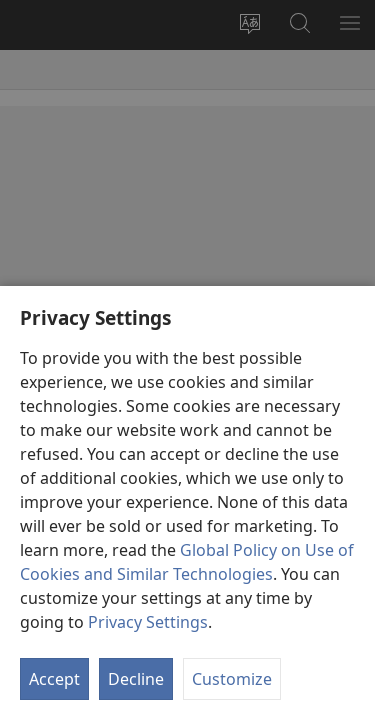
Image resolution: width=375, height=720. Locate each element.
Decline (136, 679)
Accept (54, 679)
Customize (232, 679)
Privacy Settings (148, 622)
